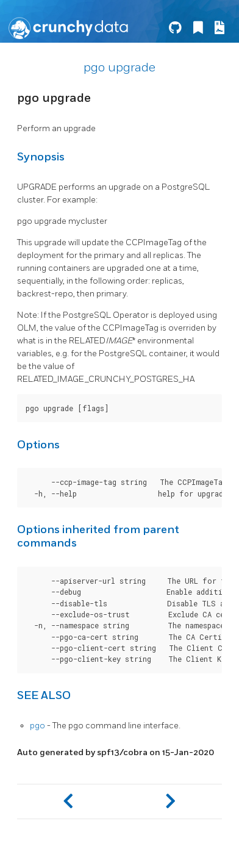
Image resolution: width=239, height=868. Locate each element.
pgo (37, 726)
